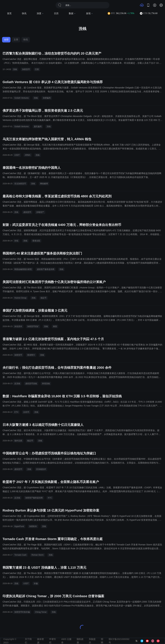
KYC (50, 498)
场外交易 (18, 441)
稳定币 (44, 298)
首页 (9, 13)
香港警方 (31, 355)
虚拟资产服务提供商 (46, 269)
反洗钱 (17, 384)
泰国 (55, 326)
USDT (17, 155)
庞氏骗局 (38, 127)
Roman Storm (38, 555)
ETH (16, 412)
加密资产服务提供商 (34, 498)
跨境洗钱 (46, 384)
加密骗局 (47, 98)
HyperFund (19, 526)
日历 (56, 13)
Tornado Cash (20, 555)
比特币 (26, 412)
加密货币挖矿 (33, 326)
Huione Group (20, 298)
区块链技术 (41, 469)
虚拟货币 (27, 212)
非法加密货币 (20, 184)
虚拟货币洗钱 (31, 384)
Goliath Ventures (22, 98)
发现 (90, 13)
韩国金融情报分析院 (23, 269)
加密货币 (26, 69)
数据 (72, 13)
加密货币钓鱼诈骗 (22, 612)
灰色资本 (18, 326)
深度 (40, 13)
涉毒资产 (40, 212)
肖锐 (16, 241)
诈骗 (36, 583)
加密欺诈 (33, 526)
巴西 (37, 69)
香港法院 (36, 241)
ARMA (28, 155)
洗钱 (15, 69)
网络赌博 (44, 184)
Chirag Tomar (41, 612)
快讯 (24, 13)
